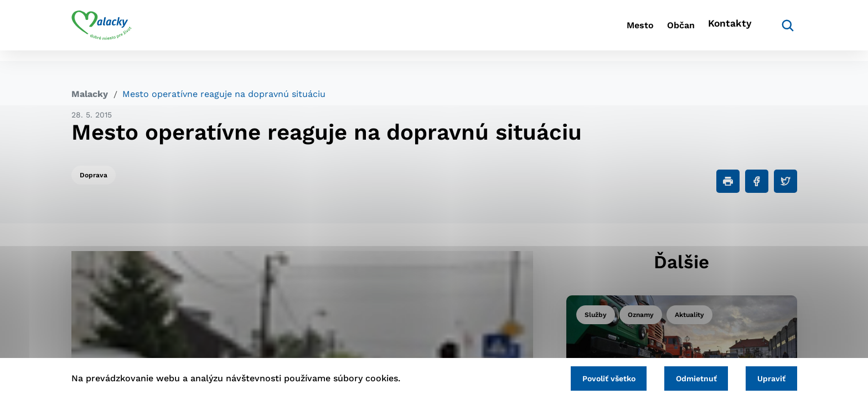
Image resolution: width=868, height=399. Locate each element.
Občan (666, 31)
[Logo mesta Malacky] (102, 30)
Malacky (90, 94)
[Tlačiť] (728, 181)
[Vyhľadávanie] (781, 30)
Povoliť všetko (588, 377)
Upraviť (768, 377)
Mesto (611, 31)
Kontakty (727, 31)
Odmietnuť (684, 377)
